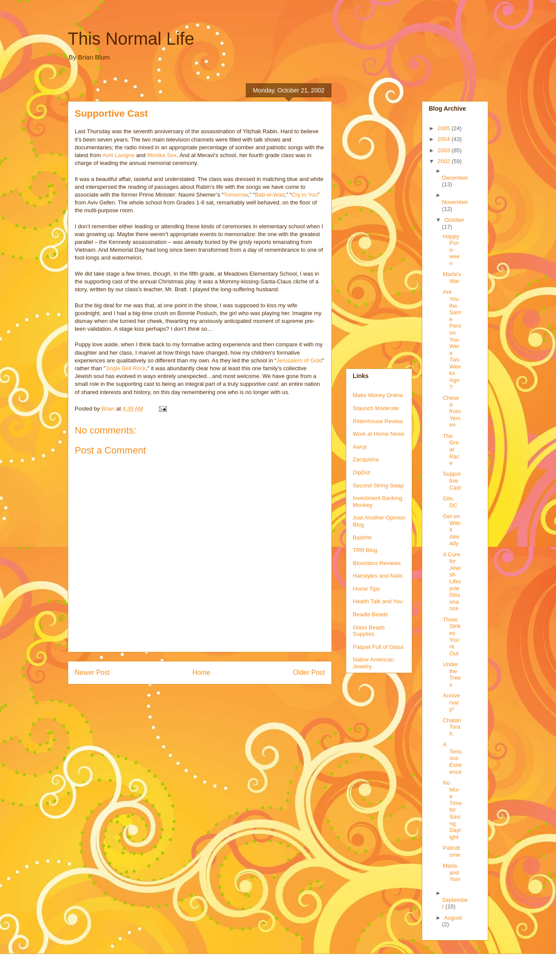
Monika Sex (162, 155)
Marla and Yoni (451, 872)
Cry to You (304, 195)
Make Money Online (378, 395)
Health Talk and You (378, 601)
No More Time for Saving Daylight (452, 810)
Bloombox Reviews (377, 563)
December (455, 178)
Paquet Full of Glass (378, 647)
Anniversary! (451, 702)
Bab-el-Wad (270, 195)
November (455, 202)
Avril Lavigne (119, 155)
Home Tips (366, 589)
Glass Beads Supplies (369, 631)
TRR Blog (365, 550)
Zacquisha (366, 459)
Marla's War (452, 278)
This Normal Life (131, 39)
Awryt (360, 447)
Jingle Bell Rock (126, 368)
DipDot (361, 472)
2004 (445, 139)
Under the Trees (452, 674)
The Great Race (451, 449)
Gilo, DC (450, 502)
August (453, 918)
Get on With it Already (452, 530)
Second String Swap (378, 485)
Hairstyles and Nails (378, 576)
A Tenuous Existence (452, 758)
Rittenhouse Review (378, 421)
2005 (445, 128)
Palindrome (451, 851)
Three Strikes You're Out (452, 636)
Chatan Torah (452, 727)
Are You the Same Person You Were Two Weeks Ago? (452, 339)
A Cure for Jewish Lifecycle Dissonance (452, 582)
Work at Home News (379, 434)
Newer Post (92, 673)
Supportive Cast (452, 480)
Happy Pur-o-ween (451, 250)
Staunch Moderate (376, 408)
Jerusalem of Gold (299, 360)
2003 (445, 150)
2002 (445, 161)
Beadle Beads (370, 614)
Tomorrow (236, 195)
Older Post (309, 673)
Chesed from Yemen (452, 411)
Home (202, 673)
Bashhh (362, 538)
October (454, 220)
